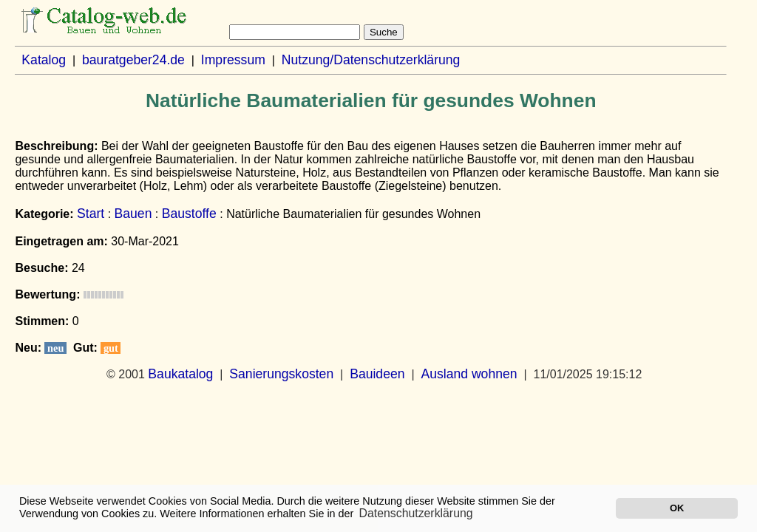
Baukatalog (180, 374)
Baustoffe (189, 214)
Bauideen (377, 374)
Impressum (233, 60)
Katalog (44, 60)
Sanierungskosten (281, 374)
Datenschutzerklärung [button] (416, 513)
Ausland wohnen (469, 374)
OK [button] (677, 508)
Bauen (133, 214)
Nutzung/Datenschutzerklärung (371, 60)
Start (91, 214)
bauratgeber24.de (133, 60)
